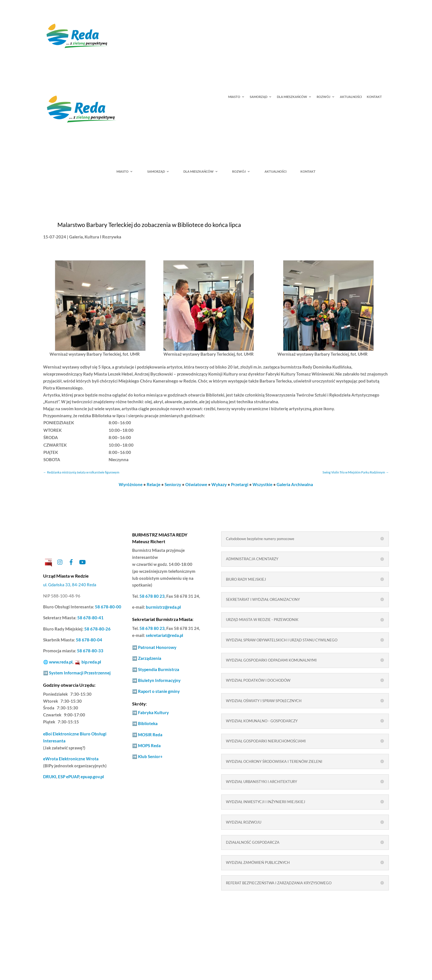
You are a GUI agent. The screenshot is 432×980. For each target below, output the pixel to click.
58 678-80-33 (90, 651)
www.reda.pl (61, 662)
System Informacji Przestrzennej (80, 673)
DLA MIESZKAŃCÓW (292, 97)
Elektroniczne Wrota (71, 759)
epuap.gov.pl (92, 777)
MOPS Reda (149, 746)
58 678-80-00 (108, 607)
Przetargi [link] (240, 485)
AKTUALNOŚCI (351, 97)
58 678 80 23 (152, 596)
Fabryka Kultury (153, 713)
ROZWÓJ (324, 97)
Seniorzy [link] (173, 485)
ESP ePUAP (68, 777)
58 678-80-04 (89, 640)
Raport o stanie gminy (159, 691)
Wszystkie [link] (262, 485)
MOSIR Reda (150, 735)
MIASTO (234, 97)
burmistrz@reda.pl (163, 607)
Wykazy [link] (219, 485)
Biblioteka (148, 724)
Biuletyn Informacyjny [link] (159, 680)
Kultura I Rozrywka (103, 237)
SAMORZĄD (259, 97)
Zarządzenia (150, 658)
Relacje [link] (154, 485)
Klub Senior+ (150, 757)
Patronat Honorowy (157, 647)
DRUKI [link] (50, 777)
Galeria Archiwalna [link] (295, 485)
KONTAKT (374, 97)
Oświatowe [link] (196, 485)
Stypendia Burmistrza (159, 670)
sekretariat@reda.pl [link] (164, 635)
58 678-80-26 (97, 629)
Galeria (76, 237)
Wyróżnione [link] (131, 485)
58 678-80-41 (90, 618)
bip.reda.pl (91, 662)
